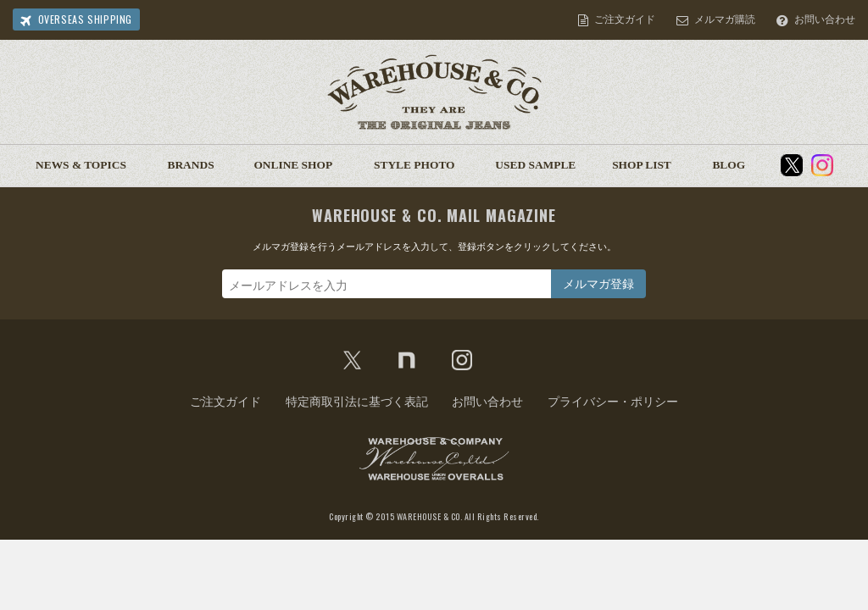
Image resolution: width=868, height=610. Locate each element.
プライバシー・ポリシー (613, 402)
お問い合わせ (825, 19)
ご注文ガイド (625, 19)
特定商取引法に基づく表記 (357, 402)
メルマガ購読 (725, 19)
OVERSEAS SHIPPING (85, 19)
